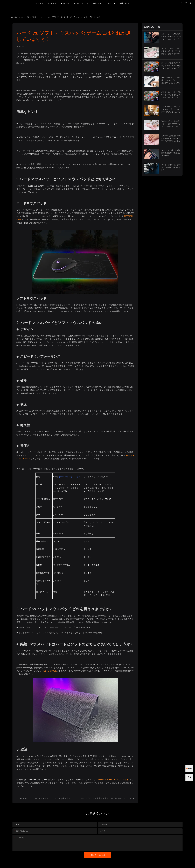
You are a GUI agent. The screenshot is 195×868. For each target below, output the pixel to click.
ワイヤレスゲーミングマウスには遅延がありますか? (171, 167)
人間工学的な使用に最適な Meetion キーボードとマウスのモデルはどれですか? (171, 138)
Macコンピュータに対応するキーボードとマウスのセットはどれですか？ (171, 51)
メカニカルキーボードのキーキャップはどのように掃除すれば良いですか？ (171, 95)
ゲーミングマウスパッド (70, 477)
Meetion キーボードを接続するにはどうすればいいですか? (171, 153)
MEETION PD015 (50, 671)
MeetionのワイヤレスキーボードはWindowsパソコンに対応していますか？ (171, 124)
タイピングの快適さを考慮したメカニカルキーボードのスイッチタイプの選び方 (171, 66)
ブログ (35, 17)
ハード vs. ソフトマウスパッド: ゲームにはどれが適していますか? (71, 17)
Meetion (14, 17)
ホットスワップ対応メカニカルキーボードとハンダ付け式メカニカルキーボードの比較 (171, 109)
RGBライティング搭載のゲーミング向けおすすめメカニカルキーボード (171, 36)
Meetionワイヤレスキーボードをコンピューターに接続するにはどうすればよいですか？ (171, 80)
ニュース (25, 17)
